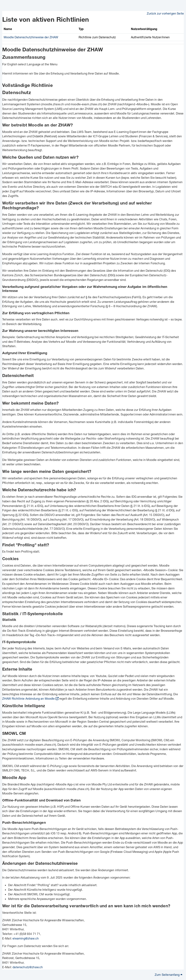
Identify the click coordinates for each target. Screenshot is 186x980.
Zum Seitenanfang (169, 975)
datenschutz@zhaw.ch (28, 967)
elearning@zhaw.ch (26, 938)
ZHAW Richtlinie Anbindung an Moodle (29, 698)
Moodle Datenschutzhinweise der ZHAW (31, 37)
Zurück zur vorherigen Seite (165, 13)
